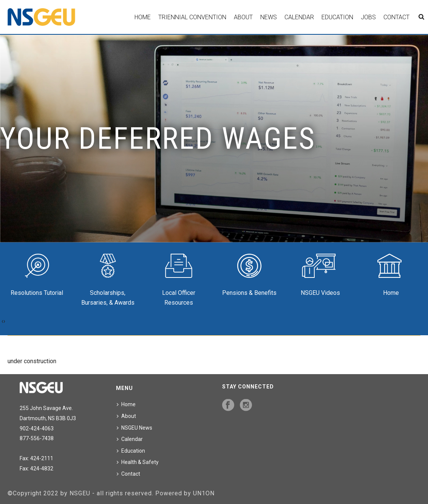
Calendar (299, 17)
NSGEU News (134, 428)
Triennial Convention (192, 17)
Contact (396, 17)
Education (337, 17)
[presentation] (2, 321)
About (243, 17)
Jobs (368, 17)
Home (143, 17)
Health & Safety (138, 462)
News (269, 17)
